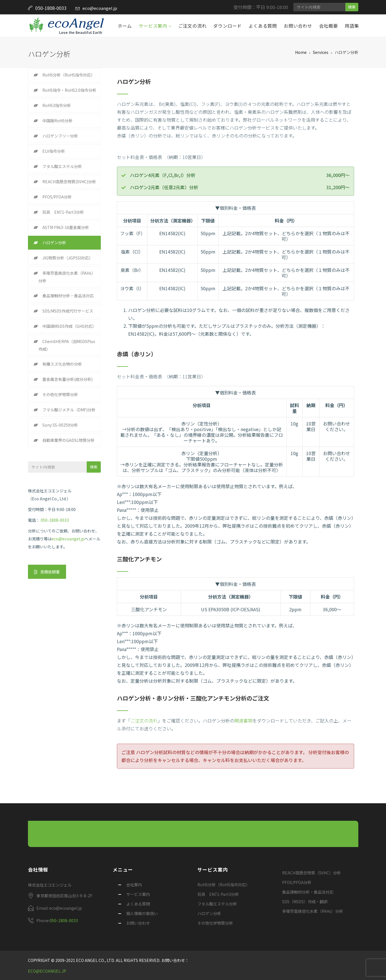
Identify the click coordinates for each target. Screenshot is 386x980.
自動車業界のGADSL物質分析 (68, 440)
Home (301, 52)
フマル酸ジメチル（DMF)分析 (69, 410)
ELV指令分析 (54, 151)
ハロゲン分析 (54, 243)
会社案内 (134, 885)
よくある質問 (263, 26)
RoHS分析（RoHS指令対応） (69, 75)
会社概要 (329, 26)
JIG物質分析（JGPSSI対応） (68, 258)
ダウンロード (227, 26)
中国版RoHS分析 (57, 121)
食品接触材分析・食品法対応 (68, 296)
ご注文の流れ (192, 26)
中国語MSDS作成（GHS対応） (69, 326)
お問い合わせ (298, 26)
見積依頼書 (47, 572)
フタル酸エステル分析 (62, 166)
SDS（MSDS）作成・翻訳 (305, 902)
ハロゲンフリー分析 (60, 136)
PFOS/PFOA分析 (57, 197)
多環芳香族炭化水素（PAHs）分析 (67, 277)
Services (321, 52)
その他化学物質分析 (60, 394)
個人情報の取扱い (142, 913)
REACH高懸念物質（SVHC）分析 (311, 873)
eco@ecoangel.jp (100, 8)
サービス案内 (154, 26)
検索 (352, 7)
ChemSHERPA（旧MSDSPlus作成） (67, 345)
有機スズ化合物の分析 (62, 364)
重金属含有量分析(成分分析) (67, 379)
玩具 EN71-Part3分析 (63, 212)
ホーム (125, 26)
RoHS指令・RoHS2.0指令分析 (69, 90)
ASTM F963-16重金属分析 (66, 227)
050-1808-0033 (55, 520)
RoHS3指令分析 (57, 105)
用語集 (352, 26)
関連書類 (243, 721)
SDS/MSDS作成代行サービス (68, 311)
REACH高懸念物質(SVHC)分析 (69, 182)
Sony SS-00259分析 (60, 425)
